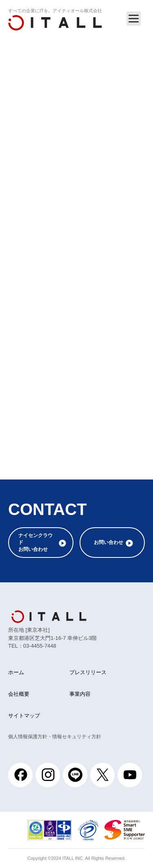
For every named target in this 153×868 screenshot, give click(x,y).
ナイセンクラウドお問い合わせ (35, 542)
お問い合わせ (109, 542)
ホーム (16, 672)
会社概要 (19, 694)
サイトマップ (24, 716)
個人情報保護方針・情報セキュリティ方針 (55, 737)
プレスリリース (88, 672)
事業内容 (80, 694)
